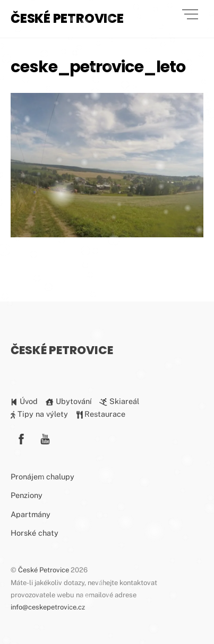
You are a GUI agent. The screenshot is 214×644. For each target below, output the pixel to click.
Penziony (27, 495)
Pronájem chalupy (42, 476)
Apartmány (31, 514)
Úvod (24, 401)
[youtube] (45, 438)
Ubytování (68, 401)
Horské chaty (35, 533)
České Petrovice (44, 570)
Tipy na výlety (39, 414)
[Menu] (190, 14)
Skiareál (119, 401)
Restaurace (101, 414)
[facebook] (21, 438)
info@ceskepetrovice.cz (48, 607)
